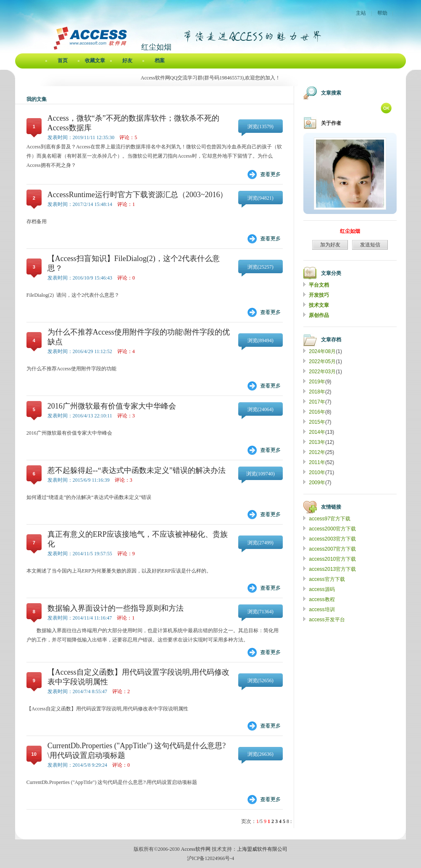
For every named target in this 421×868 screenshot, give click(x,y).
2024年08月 (322, 351)
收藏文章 (95, 61)
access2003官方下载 (332, 539)
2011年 (317, 462)
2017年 (317, 402)
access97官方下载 (330, 519)
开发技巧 (319, 295)
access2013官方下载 (332, 569)
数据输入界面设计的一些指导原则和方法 (116, 608)
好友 (127, 61)
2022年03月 (322, 372)
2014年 (317, 432)
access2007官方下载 (332, 549)
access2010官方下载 (332, 559)
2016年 (317, 412)
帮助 (382, 13)
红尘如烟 (350, 231)
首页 (63, 61)
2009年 (317, 483)
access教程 (322, 599)
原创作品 (319, 315)
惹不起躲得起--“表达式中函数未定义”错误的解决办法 (137, 470)
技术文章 (319, 305)
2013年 (317, 442)
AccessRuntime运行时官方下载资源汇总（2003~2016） (138, 195)
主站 (361, 13)
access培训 (322, 609)
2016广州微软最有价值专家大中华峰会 (112, 406)
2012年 (317, 452)
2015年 (317, 422)
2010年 (317, 472)
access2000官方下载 (332, 529)
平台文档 (319, 285)
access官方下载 (327, 579)
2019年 (317, 382)
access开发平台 (327, 620)
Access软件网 (196, 849)
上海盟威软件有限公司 (262, 849)
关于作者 (331, 123)
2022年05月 (322, 361)
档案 (160, 61)
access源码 (322, 589)
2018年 (317, 392)
